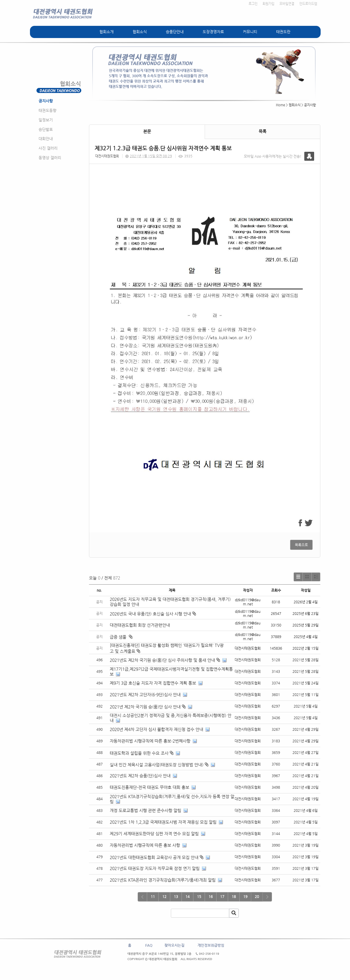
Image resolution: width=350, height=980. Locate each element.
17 (222, 897)
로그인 (253, 4)
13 (176, 897)
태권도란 (283, 32)
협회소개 (106, 32)
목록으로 (301, 545)
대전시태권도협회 (107, 156)
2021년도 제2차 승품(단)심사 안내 (140, 776)
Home (280, 105)
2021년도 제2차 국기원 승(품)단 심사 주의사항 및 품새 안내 (162, 660)
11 (153, 897)
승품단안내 (175, 32)
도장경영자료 (213, 32)
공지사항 (46, 101)
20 (257, 897)
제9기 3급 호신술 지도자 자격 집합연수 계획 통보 (153, 683)
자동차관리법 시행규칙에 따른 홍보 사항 (145, 845)
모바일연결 (287, 4)
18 (234, 897)
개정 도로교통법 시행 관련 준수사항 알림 (145, 810)
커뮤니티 (250, 32)
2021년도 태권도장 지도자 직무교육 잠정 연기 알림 (155, 868)
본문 (147, 131)
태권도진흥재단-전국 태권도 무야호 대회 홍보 (149, 787)
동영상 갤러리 (50, 158)
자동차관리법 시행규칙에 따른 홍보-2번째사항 (150, 741)
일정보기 (46, 120)
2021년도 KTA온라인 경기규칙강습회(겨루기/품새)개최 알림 (163, 880)
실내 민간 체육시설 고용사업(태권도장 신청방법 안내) (157, 765)
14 (187, 897)
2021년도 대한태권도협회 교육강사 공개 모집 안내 (154, 857)
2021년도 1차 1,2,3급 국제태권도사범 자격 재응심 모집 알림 (163, 822)
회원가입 (268, 4)
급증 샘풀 (121, 637)
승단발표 (46, 129)
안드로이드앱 (308, 4)
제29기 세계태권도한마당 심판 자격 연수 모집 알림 (154, 834)
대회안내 (46, 139)
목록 (262, 131)
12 (164, 897)
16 (211, 897)
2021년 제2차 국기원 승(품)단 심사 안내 (145, 707)
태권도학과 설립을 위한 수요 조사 (139, 753)
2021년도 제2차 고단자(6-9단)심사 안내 (145, 695)
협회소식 (140, 32)
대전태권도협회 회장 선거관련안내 (140, 625)
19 (245, 897)
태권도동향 (47, 110)
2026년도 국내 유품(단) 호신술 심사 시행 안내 (153, 614)
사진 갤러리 (48, 148)
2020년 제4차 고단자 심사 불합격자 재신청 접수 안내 (156, 729)
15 (199, 897)
